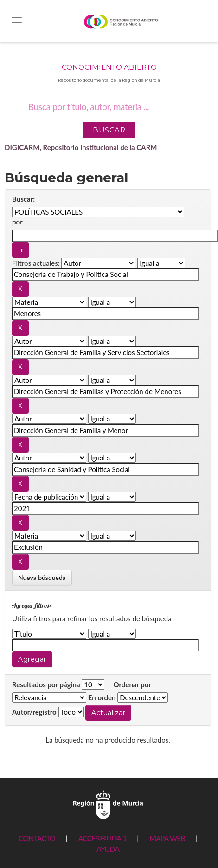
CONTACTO (37, 838)
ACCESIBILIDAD (102, 838)
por (17, 222)
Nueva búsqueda (42, 577)
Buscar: (23, 199)
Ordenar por (132, 684)
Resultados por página (46, 684)
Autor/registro (34, 712)
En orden (102, 697)
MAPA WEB (167, 838)
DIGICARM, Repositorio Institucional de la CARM (81, 147)
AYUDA (108, 849)
